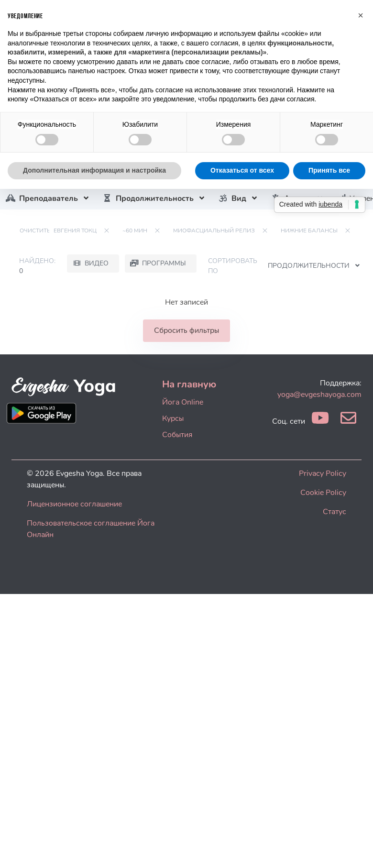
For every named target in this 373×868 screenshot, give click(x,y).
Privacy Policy (323, 473)
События (177, 435)
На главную (189, 384)
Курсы (173, 418)
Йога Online (183, 402)
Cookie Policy (323, 493)
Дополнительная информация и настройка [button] (94, 170)
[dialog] (355, 849)
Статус (335, 512)
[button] (361, 15)
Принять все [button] (329, 170)
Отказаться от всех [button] (242, 170)
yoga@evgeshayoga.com (319, 395)
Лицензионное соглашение (74, 504)
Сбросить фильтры (186, 330)
